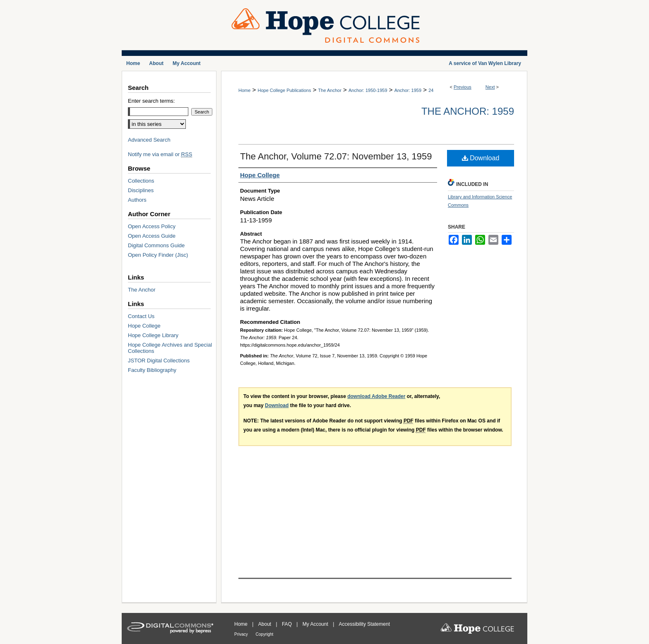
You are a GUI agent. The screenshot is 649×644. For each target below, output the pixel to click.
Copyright (265, 634)
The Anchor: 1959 (468, 111)
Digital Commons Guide (156, 245)
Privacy (242, 634)
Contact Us (141, 316)
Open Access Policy (152, 226)
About (266, 624)
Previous (463, 87)
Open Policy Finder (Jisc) (158, 255)
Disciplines (141, 190)
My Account (316, 624)
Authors (137, 200)
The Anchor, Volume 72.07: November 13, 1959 (336, 156)
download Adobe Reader (376, 396)
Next (490, 87)
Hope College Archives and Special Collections (170, 348)
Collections (141, 181)
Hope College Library (153, 335)
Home (244, 90)
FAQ (287, 624)
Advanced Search (149, 140)
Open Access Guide (152, 236)
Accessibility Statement (364, 624)
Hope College (144, 326)
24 (431, 90)
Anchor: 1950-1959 (368, 90)
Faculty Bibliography (152, 370)
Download (481, 158)
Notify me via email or (160, 154)
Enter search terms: (151, 101)
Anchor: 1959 (408, 90)
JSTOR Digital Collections (159, 361)
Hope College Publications (284, 90)
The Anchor (330, 90)
